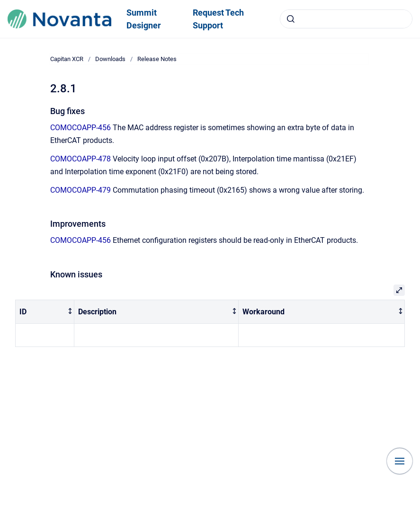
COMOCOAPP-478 (80, 159)
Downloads (110, 59)
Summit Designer (144, 19)
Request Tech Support (218, 19)
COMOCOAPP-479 (80, 190)
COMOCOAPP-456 (80, 128)
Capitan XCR (67, 59)
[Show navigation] (400, 461)
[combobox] (346, 19)
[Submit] (291, 19)
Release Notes (157, 59)
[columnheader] (45, 312)
